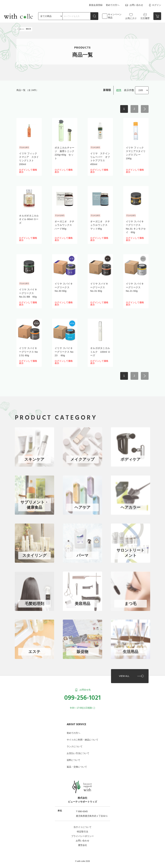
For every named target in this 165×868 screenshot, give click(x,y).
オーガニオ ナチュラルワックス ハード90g (64, 226)
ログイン (155, 5)
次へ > (145, 109)
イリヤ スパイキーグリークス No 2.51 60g (29, 352)
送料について (73, 755)
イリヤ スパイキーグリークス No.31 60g (100, 288)
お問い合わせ (134, 5)
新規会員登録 (97, 5)
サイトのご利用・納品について (82, 735)
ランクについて (75, 741)
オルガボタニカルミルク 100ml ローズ (99, 352)
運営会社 (82, 840)
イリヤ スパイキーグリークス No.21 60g (135, 288)
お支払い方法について (78, 748)
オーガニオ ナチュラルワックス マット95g (99, 226)
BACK (29, 29)
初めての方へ (113, 5)
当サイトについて (82, 822)
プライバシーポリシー (82, 831)
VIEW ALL (123, 670)
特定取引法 (82, 826)
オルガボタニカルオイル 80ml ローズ (28, 220)
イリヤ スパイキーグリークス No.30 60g (64, 288)
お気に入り (131, 15)
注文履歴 (145, 15)
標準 (119, 91)
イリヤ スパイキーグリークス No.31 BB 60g (29, 294)
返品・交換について (77, 762)
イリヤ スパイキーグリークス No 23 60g (65, 352)
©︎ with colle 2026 (82, 856)
